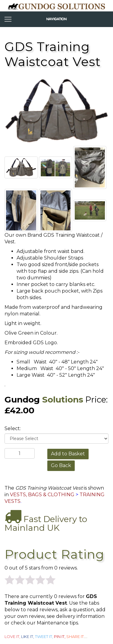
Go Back (61, 465)
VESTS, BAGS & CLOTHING (42, 495)
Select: (13, 428)
